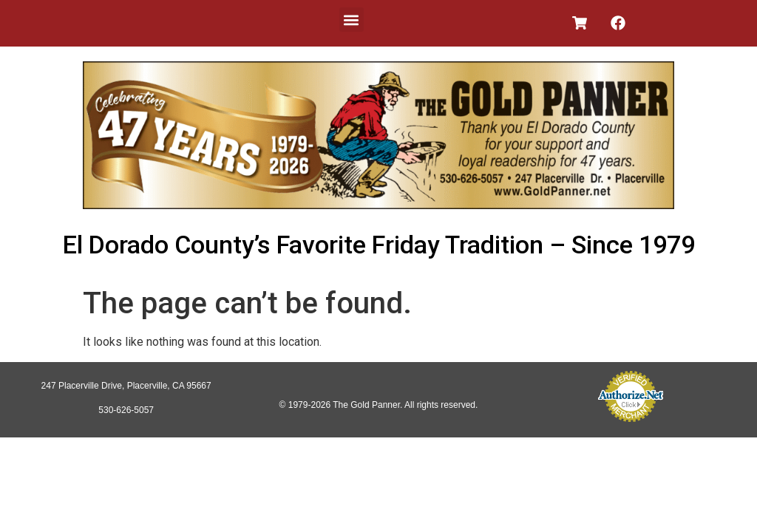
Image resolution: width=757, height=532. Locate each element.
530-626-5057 (126, 410)
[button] (352, 20)
